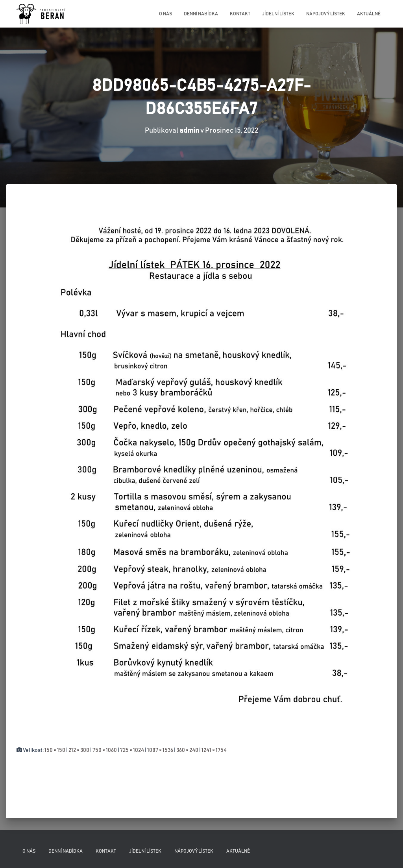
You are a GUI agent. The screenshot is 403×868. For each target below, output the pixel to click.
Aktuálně (369, 14)
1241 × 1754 (214, 750)
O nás (165, 14)
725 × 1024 (132, 750)
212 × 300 (79, 750)
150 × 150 (55, 750)
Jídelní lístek (278, 14)
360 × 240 (187, 750)
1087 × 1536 (160, 750)
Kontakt (240, 14)
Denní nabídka (201, 14)
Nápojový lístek (326, 14)
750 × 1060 (105, 750)
